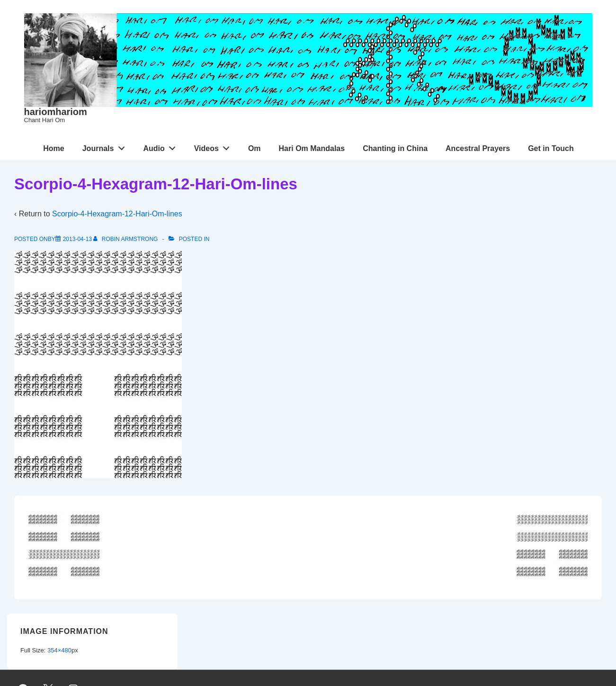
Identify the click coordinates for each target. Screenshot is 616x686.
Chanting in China (395, 148)
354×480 (59, 650)
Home (54, 148)
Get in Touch (551, 148)
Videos (214, 146)
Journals (106, 146)
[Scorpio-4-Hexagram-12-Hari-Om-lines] (77, 239)
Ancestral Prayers (478, 148)
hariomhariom (56, 112)
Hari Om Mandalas (312, 148)
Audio (162, 146)
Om (254, 148)
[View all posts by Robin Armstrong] (126, 239)
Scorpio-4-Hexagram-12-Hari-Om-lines (117, 214)
